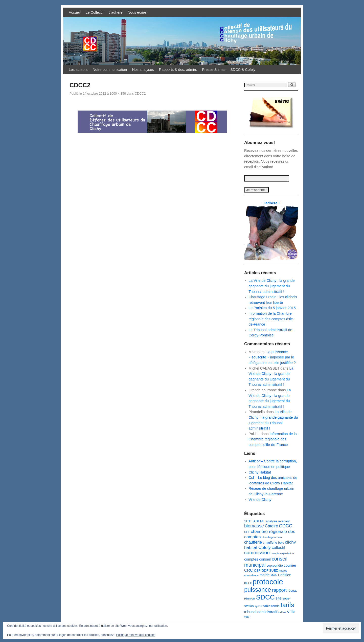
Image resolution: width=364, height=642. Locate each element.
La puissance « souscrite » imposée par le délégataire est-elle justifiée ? (272, 357)
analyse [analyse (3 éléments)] (271, 521)
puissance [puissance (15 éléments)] (258, 590)
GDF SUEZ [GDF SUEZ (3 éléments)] (270, 571)
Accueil (75, 12)
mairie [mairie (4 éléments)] (265, 575)
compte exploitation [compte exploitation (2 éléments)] (282, 553)
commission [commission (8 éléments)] (257, 553)
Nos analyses (143, 70)
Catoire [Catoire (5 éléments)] (271, 526)
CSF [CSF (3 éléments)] (257, 571)
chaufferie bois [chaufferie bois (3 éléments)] (273, 542)
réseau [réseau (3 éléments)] (293, 591)
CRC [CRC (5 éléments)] (249, 570)
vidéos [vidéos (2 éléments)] (282, 612)
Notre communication (110, 70)
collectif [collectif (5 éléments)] (279, 547)
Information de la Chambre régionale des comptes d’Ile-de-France (271, 319)
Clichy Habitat (260, 472)
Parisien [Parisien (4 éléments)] (285, 575)
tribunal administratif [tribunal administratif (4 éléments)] (261, 612)
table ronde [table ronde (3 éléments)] (271, 606)
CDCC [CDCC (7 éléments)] (286, 526)
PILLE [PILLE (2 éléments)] (248, 583)
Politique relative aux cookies (136, 635)
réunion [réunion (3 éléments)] (250, 598)
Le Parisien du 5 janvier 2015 (272, 308)
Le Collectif (94, 12)
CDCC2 (140, 93)
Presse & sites (214, 70)
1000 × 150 (118, 93)
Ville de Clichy (260, 500)
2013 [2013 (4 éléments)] (248, 521)
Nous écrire (137, 12)
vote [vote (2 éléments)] (247, 617)
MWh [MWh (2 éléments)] (274, 575)
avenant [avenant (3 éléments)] (284, 521)
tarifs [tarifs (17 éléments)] (287, 605)
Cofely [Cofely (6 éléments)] (265, 547)
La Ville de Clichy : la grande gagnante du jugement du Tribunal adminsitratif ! (271, 286)
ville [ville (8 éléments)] (291, 612)
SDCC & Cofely (243, 70)
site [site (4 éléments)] (279, 598)
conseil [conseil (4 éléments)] (265, 559)
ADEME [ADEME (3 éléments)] (259, 521)
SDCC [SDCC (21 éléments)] (265, 597)
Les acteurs (78, 70)
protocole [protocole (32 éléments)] (268, 582)
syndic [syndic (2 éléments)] (259, 606)
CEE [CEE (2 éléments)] (247, 532)
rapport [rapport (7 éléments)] (279, 590)
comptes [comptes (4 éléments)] (251, 559)
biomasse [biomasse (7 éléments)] (254, 526)
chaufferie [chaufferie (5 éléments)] (253, 542)
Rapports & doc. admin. (178, 70)
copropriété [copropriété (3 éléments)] (275, 565)
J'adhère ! (271, 203)
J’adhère (116, 12)
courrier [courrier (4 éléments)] (290, 565)
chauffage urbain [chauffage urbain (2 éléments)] (272, 537)
